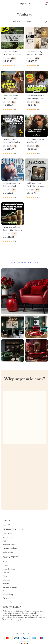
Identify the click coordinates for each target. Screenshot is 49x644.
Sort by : (16, 22)
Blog (5, 562)
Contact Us (7, 534)
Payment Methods (10, 549)
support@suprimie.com (12, 525)
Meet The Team (9, 569)
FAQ (5, 541)
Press (5, 576)
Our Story (7, 565)
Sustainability (8, 595)
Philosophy (7, 598)
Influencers (7, 580)
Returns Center (9, 545)
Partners (6, 591)
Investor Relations (10, 587)
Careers (6, 573)
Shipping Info (8, 538)
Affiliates (6, 584)
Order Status (8, 552)
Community (7, 602)
